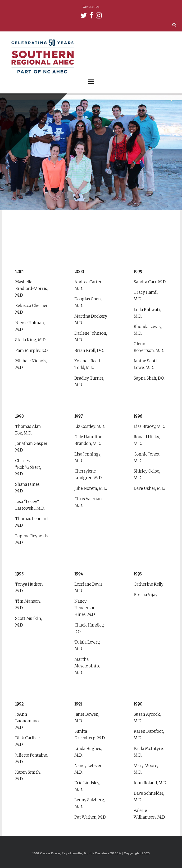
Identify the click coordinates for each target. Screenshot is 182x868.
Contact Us (91, 7)
